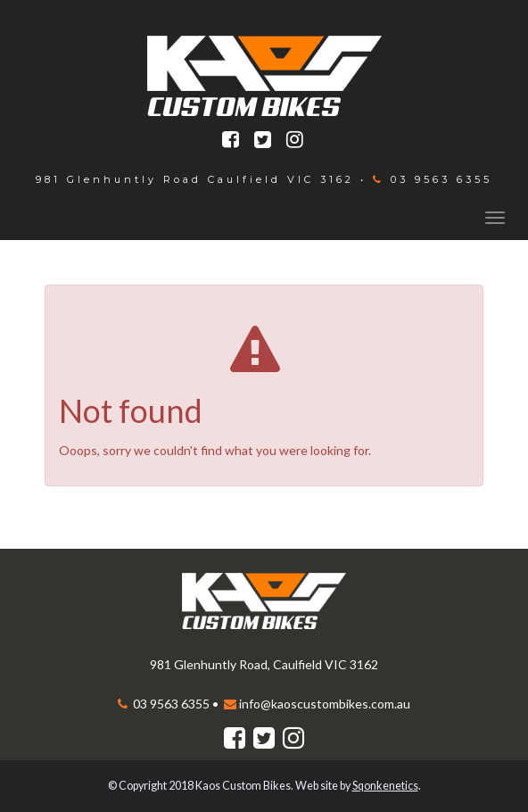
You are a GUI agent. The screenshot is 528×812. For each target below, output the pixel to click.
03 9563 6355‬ (438, 179)
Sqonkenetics (385, 786)
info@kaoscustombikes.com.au (325, 704)
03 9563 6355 (170, 704)
